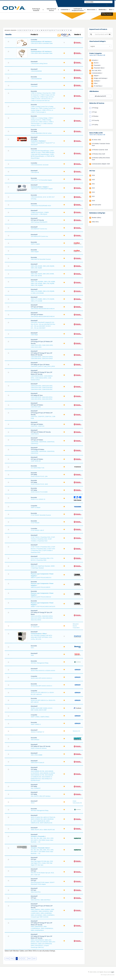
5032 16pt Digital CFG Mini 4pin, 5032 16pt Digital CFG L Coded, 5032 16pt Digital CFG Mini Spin (42, 863)
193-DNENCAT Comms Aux (39, 229)
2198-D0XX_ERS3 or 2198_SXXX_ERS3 (43, 366)
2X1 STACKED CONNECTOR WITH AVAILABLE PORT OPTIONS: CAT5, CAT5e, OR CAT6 (41, 637)
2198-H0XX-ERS (36, 407)
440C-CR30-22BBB (36, 755)
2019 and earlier (96, 205)
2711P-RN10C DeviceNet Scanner (41, 515)
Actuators (34, 836)
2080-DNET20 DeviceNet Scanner (41, 259)
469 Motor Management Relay (40, 810)
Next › (30, 959)
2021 (93, 196)
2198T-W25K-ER (36, 461)
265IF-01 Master (36, 507)
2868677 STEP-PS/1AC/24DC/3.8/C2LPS (43, 607)
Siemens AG (76, 731)
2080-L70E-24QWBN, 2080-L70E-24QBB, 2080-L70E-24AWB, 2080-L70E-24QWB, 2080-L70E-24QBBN (43, 283)
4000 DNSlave (35, 740)
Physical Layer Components (40, 574)
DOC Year (92, 171)
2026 (93, 175)
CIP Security (95, 120)
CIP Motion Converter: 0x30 (100, 150)
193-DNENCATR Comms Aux (39, 236)
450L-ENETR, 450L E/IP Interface (41, 796)
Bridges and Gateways (101, 78)
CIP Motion (95, 116)
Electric (96, 63)
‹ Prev (12, 959)
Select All (93, 55)
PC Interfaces (47, 42)
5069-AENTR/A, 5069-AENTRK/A (41, 900)
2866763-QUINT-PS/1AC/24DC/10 (41, 597)
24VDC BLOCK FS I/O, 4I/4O (39, 484)
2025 (93, 180)
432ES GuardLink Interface (39, 748)
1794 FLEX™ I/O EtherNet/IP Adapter (42, 189)
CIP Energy (95, 108)
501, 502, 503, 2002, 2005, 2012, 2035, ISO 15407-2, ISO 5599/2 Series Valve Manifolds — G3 (42, 840)
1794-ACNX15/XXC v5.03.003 (40, 165)
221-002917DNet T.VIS (37, 468)
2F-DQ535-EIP (35, 627)
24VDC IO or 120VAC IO (38, 499)
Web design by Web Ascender (108, 975)
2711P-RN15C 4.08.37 (37, 530)
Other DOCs (95, 222)
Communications (36, 42)
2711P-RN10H (35, 523)
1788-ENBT (34, 86)
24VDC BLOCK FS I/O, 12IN (39, 476)
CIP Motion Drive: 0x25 (98, 154)
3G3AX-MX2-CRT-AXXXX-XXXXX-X (41, 678)
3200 (32, 655)
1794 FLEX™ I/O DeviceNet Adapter (41, 180)
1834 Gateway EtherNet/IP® (39, 222)
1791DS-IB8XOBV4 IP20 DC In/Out (41, 133)
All (71, 30)
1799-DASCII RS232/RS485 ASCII (41, 206)
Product (34, 35)
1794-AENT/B (35, 172)
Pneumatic (41, 836)
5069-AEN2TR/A (36, 892)
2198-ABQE (34, 335)
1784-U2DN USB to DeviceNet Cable (42, 53)
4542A (33, 803)
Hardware (42, 141)
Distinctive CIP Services (97, 103)
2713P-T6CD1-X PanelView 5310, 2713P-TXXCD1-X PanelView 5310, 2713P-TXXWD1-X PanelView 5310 (43, 539)
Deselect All (101, 55)
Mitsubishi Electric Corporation (76, 626)
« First (7, 959)
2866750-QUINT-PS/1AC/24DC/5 (40, 587)
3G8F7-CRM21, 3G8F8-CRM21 (40, 717)
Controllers (34, 141)
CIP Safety (95, 125)
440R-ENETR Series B (37, 763)
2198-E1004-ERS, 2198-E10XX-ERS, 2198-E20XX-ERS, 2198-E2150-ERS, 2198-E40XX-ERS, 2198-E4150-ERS (42, 388)
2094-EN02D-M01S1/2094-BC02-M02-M (43, 316)
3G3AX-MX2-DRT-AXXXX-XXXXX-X (41, 686)
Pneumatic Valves (44, 848)
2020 (93, 201)
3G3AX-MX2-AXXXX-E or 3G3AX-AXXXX (43, 671)
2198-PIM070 (35, 434)
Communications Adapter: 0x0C (101, 164)
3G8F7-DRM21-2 (36, 724)
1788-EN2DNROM (36, 71)
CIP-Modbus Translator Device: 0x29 (101, 145)
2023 (93, 188)
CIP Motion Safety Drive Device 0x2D (101, 159)
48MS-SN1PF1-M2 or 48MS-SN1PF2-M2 (43, 830)
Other (44, 634)
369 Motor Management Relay (40, 663)
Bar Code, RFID (97, 71)
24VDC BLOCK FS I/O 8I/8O (39, 492)
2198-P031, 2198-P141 (37, 426)
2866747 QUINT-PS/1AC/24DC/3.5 (41, 578)
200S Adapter (35, 252)
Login (112, 972)
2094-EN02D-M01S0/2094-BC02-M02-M (43, 309)
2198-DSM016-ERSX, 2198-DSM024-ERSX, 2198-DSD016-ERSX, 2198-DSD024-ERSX (42, 378)
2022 (93, 192)
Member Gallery (96, 218)
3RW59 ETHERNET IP (37, 732)
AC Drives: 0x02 (96, 140)
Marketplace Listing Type (97, 213)
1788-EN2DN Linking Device (39, 63)
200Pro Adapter (35, 244)
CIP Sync (94, 112)
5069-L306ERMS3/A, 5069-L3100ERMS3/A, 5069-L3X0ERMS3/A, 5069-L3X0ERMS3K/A (42, 928)
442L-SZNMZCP (36, 788)
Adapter (45, 187)
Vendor (78, 35)
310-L (32, 648)
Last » (34, 959)
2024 (93, 184)
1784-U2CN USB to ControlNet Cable (42, 43)
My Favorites (107, 14)
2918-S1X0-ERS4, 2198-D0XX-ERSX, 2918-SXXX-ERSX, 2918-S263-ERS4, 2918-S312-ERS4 (42, 618)
